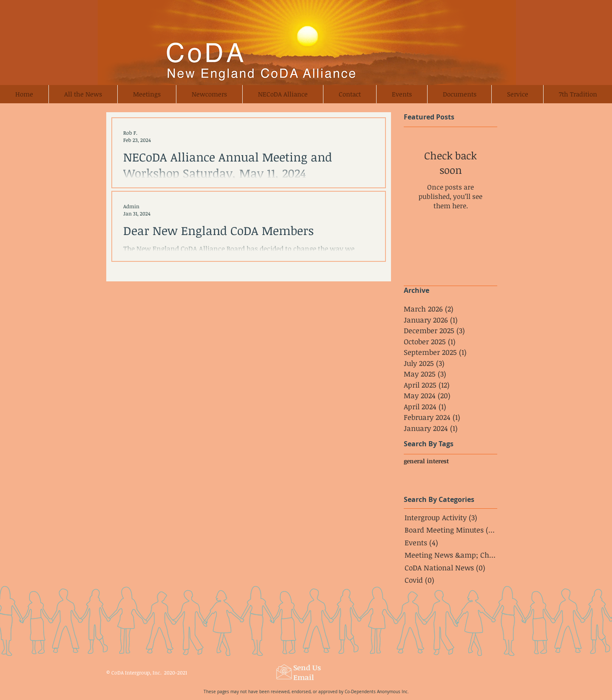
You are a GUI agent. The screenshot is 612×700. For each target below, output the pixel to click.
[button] (209, 94)
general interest (426, 461)
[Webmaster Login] (475, 671)
